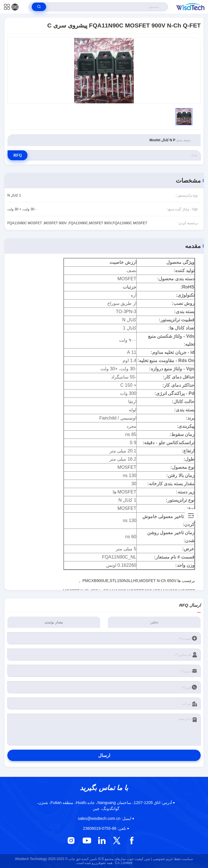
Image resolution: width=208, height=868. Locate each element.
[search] (39, 7)
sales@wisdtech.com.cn (105, 818)
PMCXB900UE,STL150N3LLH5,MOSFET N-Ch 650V (129, 581)
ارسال (104, 755)
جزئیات (130, 287)
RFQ (18, 155)
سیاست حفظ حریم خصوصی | (172, 859)
